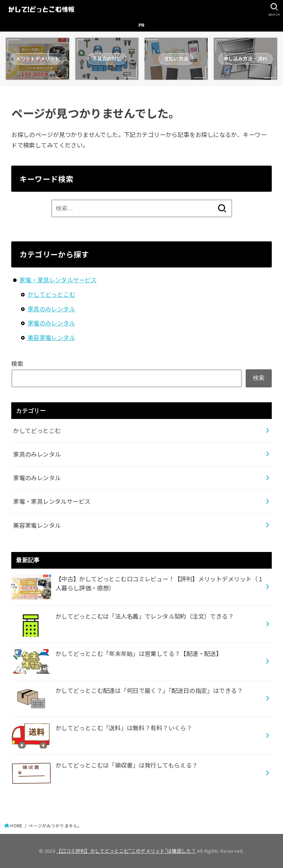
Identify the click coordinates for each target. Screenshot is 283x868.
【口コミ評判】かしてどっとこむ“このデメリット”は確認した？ (126, 851)
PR (142, 25)
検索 (17, 364)
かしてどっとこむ (51, 294)
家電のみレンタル (51, 323)
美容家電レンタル (51, 337)
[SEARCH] (274, 9)
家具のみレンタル (51, 309)
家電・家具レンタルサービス (58, 280)
